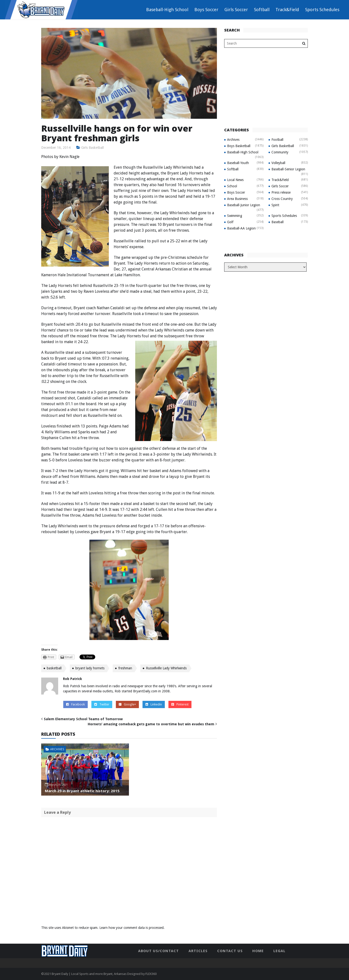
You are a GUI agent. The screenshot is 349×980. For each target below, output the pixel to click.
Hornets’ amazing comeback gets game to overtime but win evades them (151, 724)
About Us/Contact (159, 951)
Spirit (275, 205)
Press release (281, 192)
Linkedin (154, 704)
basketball (54, 668)
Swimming (235, 216)
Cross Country (282, 199)
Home (258, 951)
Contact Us (230, 951)
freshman (125, 668)
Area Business (237, 199)
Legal (279, 951)
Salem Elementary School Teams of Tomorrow (83, 719)
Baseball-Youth (238, 163)
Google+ (127, 704)
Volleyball (278, 163)
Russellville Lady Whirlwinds (166, 668)
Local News (235, 180)
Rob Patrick (72, 679)
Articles (198, 951)
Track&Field (287, 10)
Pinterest (180, 704)
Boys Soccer (206, 10)
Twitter (102, 704)
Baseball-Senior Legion (288, 169)
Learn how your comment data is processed (131, 928)
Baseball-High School (167, 10)
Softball (262, 10)
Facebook (75, 704)
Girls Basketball (92, 148)
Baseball (278, 222)
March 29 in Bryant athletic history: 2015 (82, 791)
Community (280, 152)
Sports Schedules (322, 10)
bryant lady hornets (90, 668)
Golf (230, 222)
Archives (57, 749)
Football (277, 140)
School (232, 186)
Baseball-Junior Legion (244, 205)
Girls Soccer (236, 10)
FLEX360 (151, 974)
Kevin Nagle (70, 157)
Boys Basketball (239, 146)
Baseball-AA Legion (241, 228)
